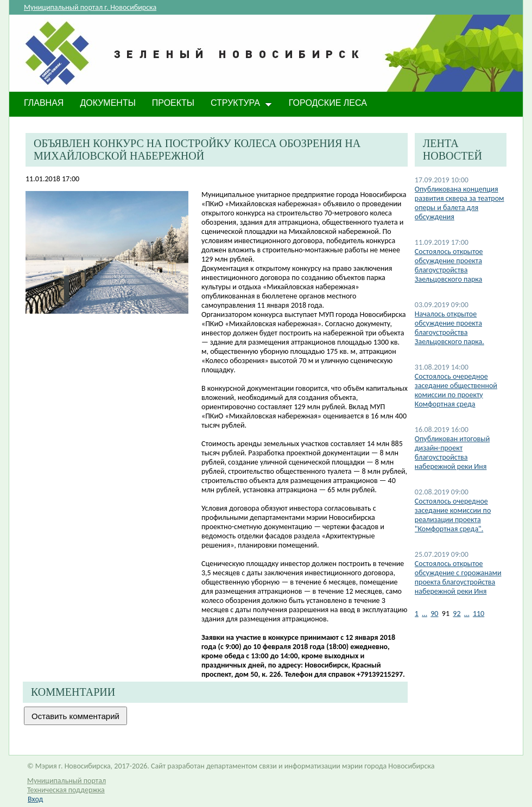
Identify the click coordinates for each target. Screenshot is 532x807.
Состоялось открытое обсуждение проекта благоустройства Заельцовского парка (449, 265)
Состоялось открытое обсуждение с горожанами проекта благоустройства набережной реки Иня (458, 577)
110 (479, 614)
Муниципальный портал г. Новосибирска (90, 7)
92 (457, 614)
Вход (35, 799)
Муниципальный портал (66, 781)
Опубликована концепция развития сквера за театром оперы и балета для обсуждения (460, 203)
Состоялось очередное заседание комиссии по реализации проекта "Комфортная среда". (453, 515)
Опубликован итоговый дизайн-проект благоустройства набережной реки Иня (452, 453)
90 (434, 614)
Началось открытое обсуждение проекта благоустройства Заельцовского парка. (449, 328)
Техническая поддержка (66, 790)
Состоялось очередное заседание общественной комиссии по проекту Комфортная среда (456, 390)
